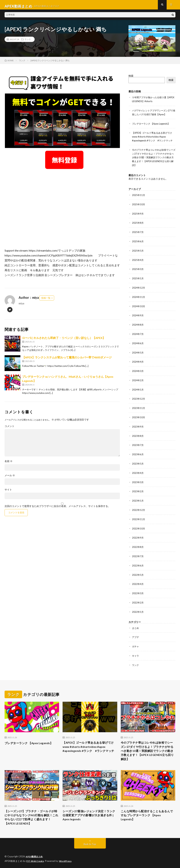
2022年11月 (139, 515)
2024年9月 (138, 315)
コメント (9, 429)
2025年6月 (138, 242)
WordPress (67, 860)
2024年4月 (138, 360)
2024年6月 (138, 342)
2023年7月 (138, 442)
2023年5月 (138, 461)
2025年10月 (139, 205)
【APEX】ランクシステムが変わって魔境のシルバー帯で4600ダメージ (67, 360)
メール (10, 478)
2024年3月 (138, 369)
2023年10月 (139, 415)
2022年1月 (138, 607)
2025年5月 (138, 251)
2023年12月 (139, 397)
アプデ (136, 632)
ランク (28, 42)
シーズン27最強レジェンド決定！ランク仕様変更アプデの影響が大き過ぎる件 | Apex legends (89, 813)
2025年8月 (138, 223)
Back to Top (90, 843)
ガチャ (136, 641)
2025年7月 (138, 233)
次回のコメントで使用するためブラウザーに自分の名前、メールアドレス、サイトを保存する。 (57, 509)
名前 (9, 464)
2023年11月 (139, 406)
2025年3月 (138, 269)
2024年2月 (138, 378)
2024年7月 (138, 333)
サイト (8, 493)
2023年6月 (138, 451)
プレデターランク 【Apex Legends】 (152, 126)
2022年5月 (138, 570)
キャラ (136, 650)
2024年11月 (139, 296)
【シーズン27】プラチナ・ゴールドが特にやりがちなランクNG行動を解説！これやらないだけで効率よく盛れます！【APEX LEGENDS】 (31, 815)
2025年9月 (138, 214)
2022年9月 (138, 534)
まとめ (136, 622)
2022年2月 (138, 597)
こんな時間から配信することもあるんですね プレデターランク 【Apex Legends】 (147, 813)
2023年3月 (138, 479)
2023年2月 (138, 488)
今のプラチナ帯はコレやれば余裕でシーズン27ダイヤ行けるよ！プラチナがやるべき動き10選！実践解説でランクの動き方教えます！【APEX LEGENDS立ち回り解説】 (153, 159)
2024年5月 (138, 351)
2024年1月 (138, 388)
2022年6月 (138, 561)
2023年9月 (138, 424)
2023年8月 (138, 433)
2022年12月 (139, 506)
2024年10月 (139, 306)
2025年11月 (139, 196)
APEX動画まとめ (35, 856)
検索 (131, 79)
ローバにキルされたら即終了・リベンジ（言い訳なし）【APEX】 (64, 341)
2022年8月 (138, 543)
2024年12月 (139, 287)
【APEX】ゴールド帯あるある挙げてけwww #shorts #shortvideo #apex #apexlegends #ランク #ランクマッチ (154, 138)
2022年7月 (138, 552)
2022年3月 (138, 588)
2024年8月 (138, 324)
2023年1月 (138, 497)
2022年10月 (139, 524)
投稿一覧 (46, 301)
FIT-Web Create (36, 860)
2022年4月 (138, 579)
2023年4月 (138, 470)
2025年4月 (138, 260)
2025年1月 (138, 278)
